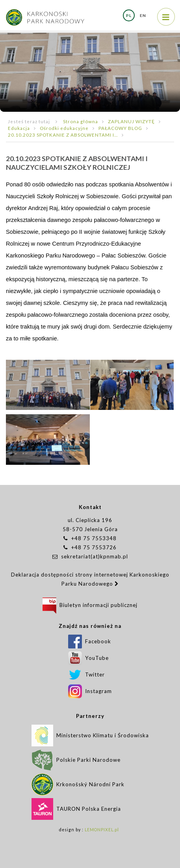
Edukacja (19, 128)
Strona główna (81, 121)
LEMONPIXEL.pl (102, 830)
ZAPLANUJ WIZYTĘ (131, 121)
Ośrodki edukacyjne (64, 128)
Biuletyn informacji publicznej (90, 605)
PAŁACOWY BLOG (120, 128)
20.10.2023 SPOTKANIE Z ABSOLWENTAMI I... (63, 135)
